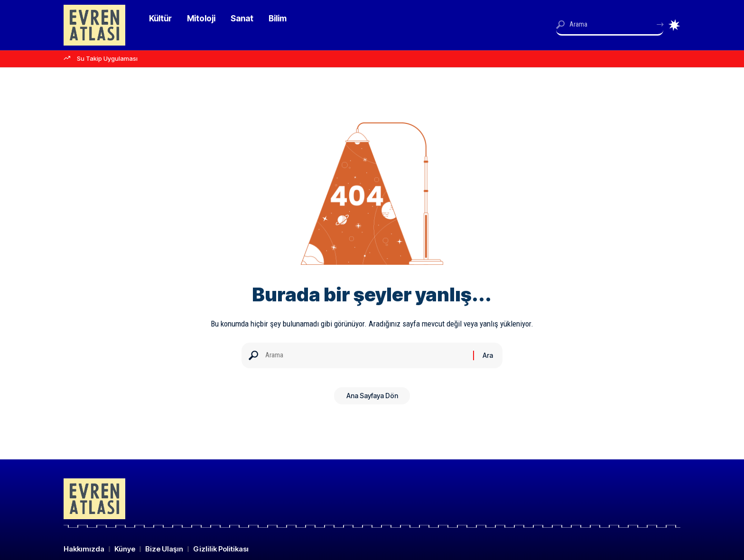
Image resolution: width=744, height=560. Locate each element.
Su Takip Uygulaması (107, 58)
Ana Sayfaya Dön (372, 399)
